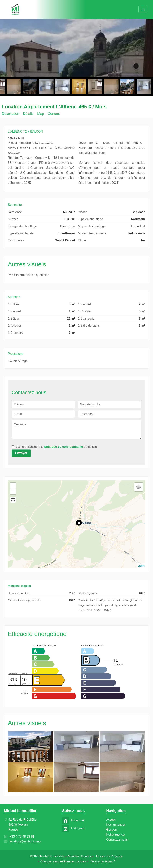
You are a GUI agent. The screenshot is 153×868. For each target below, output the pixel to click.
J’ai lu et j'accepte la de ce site (57, 447)
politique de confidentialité (64, 447)
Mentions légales (79, 856)
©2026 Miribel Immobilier (47, 856)
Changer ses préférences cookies (63, 861)
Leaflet (141, 566)
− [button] (13, 491)
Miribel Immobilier (20, 811)
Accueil (15, 10)
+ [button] (13, 486)
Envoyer (21, 453)
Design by (103, 861)
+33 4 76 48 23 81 (22, 836)
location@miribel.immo (25, 841)
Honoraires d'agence (109, 856)
